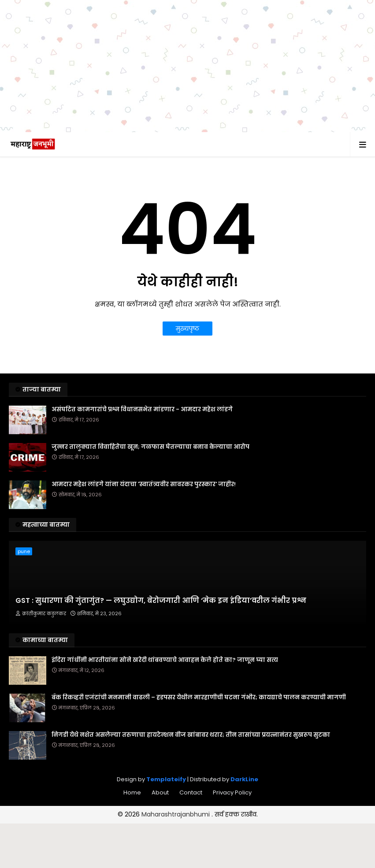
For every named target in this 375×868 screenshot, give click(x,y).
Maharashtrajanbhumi (176, 814)
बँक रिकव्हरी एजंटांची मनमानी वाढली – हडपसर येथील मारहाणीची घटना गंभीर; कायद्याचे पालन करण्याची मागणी (199, 698)
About (160, 792)
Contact (191, 792)
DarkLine (244, 779)
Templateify (166, 779)
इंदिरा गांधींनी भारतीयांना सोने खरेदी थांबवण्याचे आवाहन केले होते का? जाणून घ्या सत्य (165, 660)
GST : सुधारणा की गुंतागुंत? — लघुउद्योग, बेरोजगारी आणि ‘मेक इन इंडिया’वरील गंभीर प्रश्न (161, 601)
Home (132, 792)
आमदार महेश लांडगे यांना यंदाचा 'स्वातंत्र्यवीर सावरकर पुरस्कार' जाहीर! (144, 484)
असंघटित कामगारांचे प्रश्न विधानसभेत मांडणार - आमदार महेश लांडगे (142, 410)
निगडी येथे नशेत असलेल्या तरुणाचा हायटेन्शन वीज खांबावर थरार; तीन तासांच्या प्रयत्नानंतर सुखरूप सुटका (191, 735)
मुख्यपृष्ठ (187, 329)
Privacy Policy (232, 792)
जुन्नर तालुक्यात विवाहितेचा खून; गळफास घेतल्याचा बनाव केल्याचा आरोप (150, 447)
